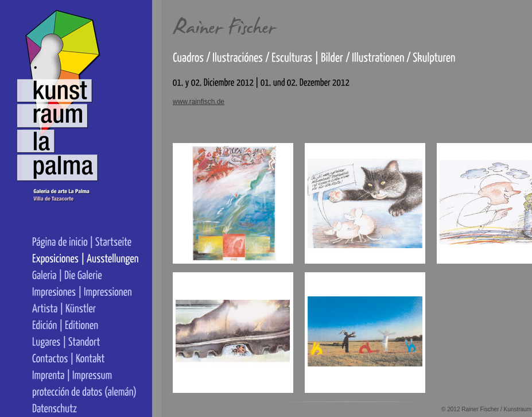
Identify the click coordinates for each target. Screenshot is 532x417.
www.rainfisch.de (199, 102)
